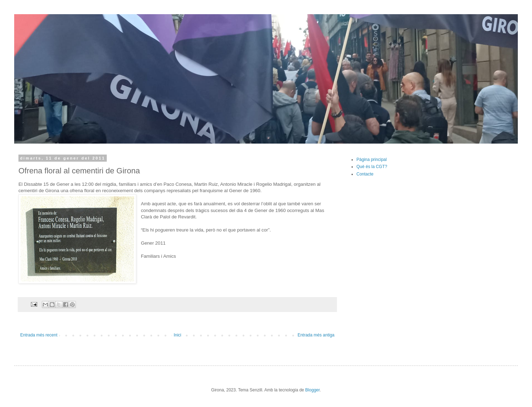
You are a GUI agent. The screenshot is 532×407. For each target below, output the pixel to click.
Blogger (313, 390)
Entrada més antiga (316, 335)
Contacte (365, 174)
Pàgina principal (372, 160)
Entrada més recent (39, 335)
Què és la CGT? (372, 167)
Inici (178, 335)
